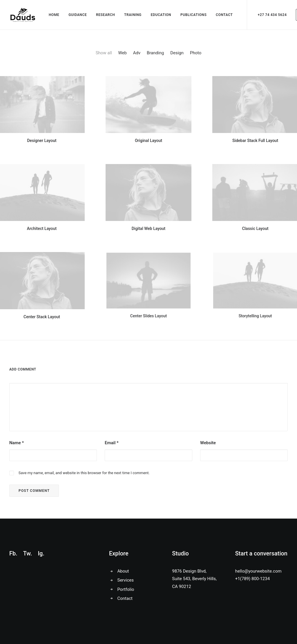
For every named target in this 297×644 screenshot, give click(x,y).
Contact (125, 598)
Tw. (28, 553)
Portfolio (126, 589)
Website (208, 444)
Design (177, 54)
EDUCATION (161, 15)
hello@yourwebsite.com (258, 571)
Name (17, 444)
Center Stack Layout (42, 303)
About (123, 571)
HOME (53, 15)
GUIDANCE (77, 15)
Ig (40, 553)
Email (112, 444)
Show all (104, 54)
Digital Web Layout (148, 222)
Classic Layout (255, 220)
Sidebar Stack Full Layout (255, 140)
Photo (196, 54)
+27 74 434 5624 (271, 15)
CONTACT (224, 15)
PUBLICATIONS (193, 15)
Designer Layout (42, 141)
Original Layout (149, 141)
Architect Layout (42, 227)
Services (126, 580)
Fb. (13, 553)
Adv (137, 54)
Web (123, 54)
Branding (155, 54)
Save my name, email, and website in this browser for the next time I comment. (84, 473)
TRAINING (132, 15)
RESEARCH (105, 15)
